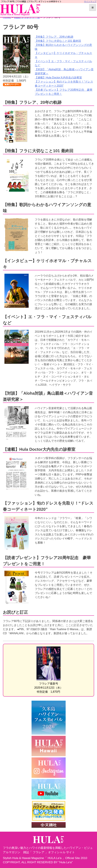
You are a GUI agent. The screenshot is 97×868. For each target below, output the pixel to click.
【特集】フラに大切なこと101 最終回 (58, 41)
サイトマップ (90, 2)
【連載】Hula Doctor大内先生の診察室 (58, 78)
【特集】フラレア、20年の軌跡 (54, 37)
